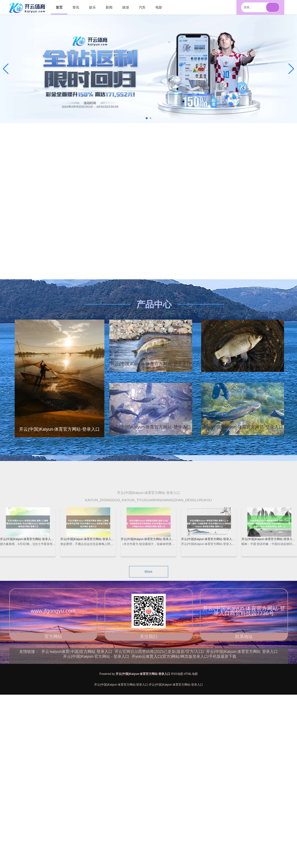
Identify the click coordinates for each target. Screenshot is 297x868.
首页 (59, 7)
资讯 (76, 7)
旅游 (126, 7)
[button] (291, 69)
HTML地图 (191, 674)
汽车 (142, 7)
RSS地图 (177, 674)
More (149, 572)
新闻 (109, 7)
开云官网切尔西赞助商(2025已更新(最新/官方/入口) (159, 652)
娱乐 (92, 7)
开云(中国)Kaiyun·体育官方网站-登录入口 (151, 364)
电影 (159, 7)
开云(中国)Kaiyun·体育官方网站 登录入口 (242, 652)
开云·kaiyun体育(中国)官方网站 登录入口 (77, 652)
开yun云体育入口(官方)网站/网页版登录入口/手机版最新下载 (184, 656)
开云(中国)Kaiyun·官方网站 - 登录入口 (96, 656)
